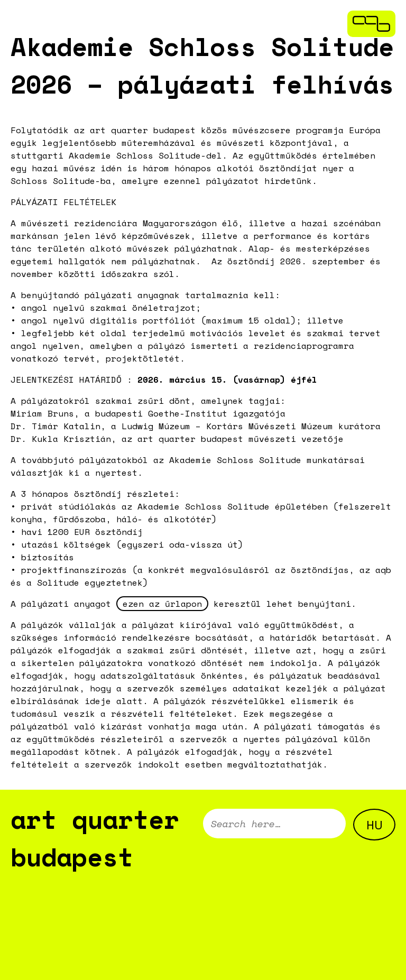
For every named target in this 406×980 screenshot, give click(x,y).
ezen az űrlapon (162, 604)
